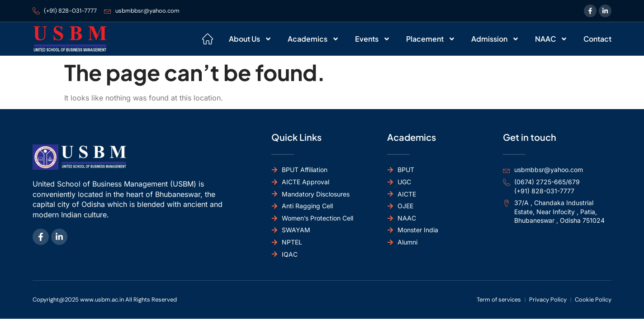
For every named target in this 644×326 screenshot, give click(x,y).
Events (373, 39)
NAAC (551, 39)
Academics (313, 39)
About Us (250, 39)
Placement (431, 39)
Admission (495, 39)
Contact (597, 39)
